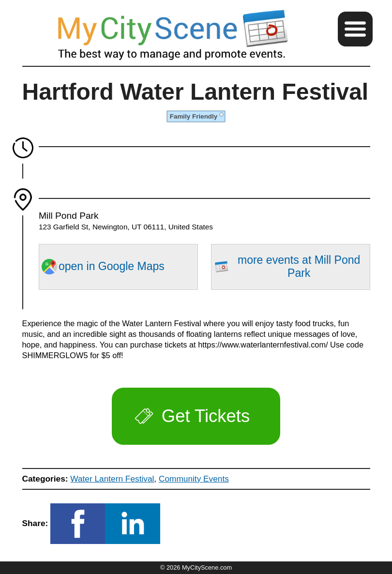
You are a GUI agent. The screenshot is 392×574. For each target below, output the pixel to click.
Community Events (194, 479)
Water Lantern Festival (112, 479)
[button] (355, 29)
